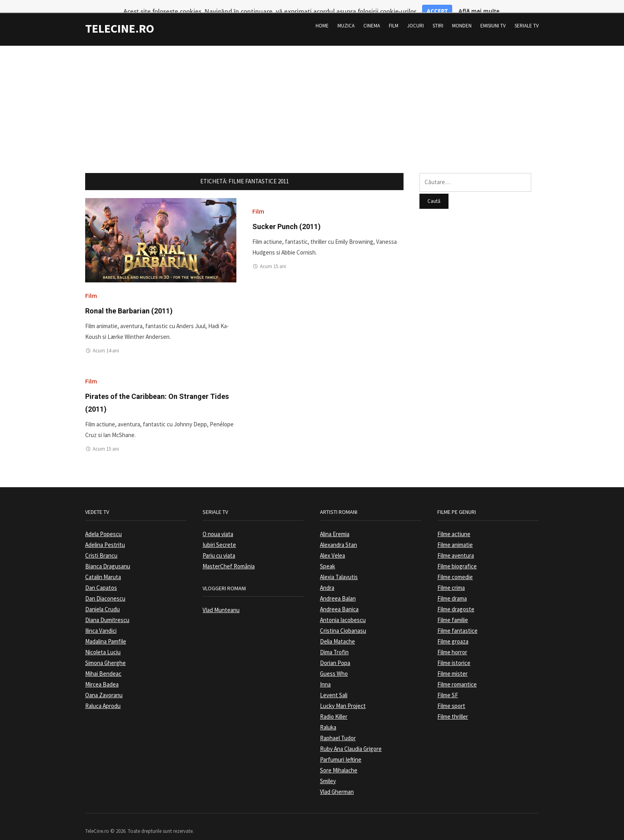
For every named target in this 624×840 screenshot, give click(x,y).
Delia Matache (337, 631)
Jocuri (415, 15)
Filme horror (452, 642)
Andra (327, 577)
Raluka (328, 717)
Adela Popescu (103, 524)
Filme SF (448, 685)
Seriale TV (527, 15)
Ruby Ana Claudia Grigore (351, 738)
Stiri (438, 15)
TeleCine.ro (120, 18)
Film (394, 15)
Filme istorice (454, 652)
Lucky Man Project (343, 695)
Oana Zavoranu (104, 685)
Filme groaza (453, 631)
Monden (462, 15)
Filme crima (451, 577)
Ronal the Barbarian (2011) (129, 300)
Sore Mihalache (339, 760)
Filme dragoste (456, 599)
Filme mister (452, 663)
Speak (328, 556)
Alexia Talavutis (339, 567)
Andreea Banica (339, 599)
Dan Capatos (101, 577)
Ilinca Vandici (101, 620)
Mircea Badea (102, 674)
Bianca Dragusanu (108, 556)
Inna (325, 674)
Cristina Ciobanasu (343, 620)
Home (322, 15)
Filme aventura (456, 545)
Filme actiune (454, 524)
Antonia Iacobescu (343, 610)
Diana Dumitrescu (107, 610)
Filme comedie (455, 567)
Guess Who (334, 663)
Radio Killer (334, 706)
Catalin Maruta (103, 567)
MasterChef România (229, 556)
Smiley (328, 771)
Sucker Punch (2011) (287, 216)
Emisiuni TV (493, 15)
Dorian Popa (335, 652)
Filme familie (453, 610)
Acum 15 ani (273, 256)
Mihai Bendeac (103, 663)
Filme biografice (457, 556)
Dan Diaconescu (105, 588)
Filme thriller (453, 706)
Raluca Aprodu (103, 695)
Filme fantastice (457, 620)
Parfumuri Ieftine (341, 749)
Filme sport (451, 695)
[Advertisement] (312, 91)
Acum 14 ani (106, 341)
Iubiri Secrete (219, 534)
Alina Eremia (335, 524)
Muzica (346, 15)
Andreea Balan (338, 588)
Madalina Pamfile (106, 631)
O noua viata (218, 524)
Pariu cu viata (219, 545)
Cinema (372, 15)
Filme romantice (457, 674)
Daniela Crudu (102, 599)
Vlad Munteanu (221, 600)
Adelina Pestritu (105, 534)
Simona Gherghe (105, 652)
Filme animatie (455, 534)
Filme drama (452, 588)
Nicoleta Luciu (103, 642)
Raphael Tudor (338, 728)
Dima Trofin (334, 642)
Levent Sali (334, 685)
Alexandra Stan (338, 534)
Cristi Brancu (101, 545)
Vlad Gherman (337, 781)
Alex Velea (332, 545)
